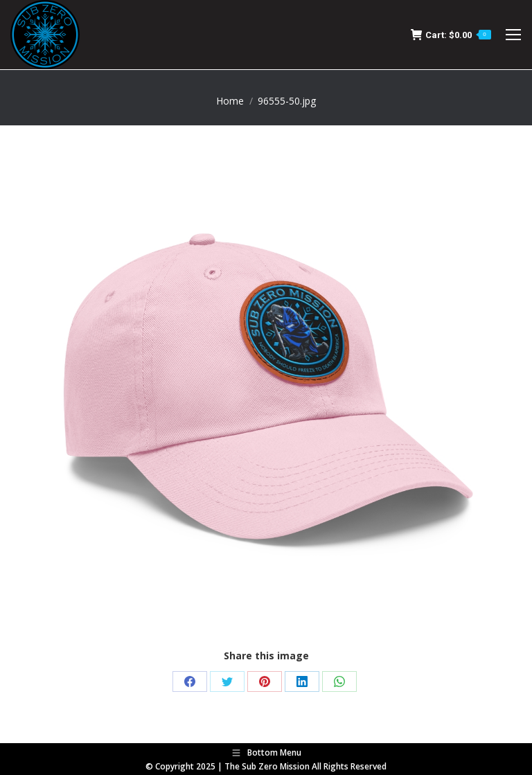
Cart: (451, 35)
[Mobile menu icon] (513, 35)
